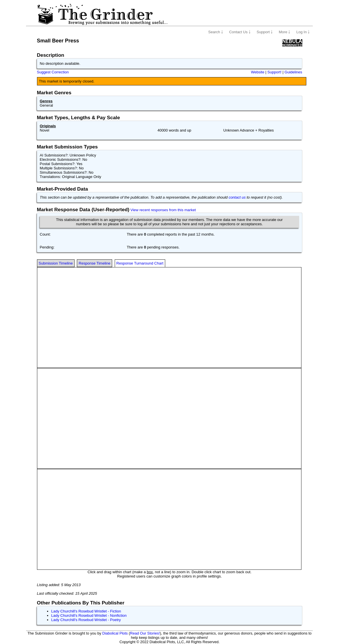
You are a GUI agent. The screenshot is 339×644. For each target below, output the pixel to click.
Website (258, 72)
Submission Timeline (56, 263)
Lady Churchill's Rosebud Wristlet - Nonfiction (89, 615)
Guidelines (293, 72)
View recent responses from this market (163, 210)
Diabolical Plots (115, 633)
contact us (237, 197)
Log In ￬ (303, 32)
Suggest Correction (53, 72)
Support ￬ (265, 32)
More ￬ (285, 32)
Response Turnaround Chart (140, 263)
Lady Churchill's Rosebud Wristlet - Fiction (86, 611)
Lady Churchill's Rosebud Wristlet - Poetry (86, 620)
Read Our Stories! (145, 633)
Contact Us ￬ (240, 32)
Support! (274, 72)
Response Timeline (95, 263)
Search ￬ (216, 32)
